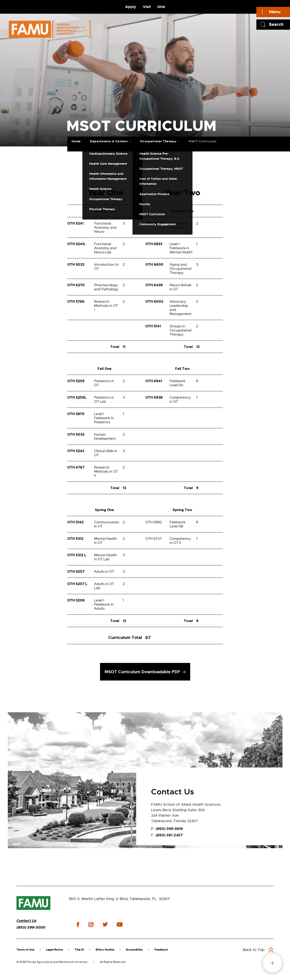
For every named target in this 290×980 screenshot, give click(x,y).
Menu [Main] (275, 12)
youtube (120, 924)
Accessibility (134, 950)
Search (276, 24)
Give (161, 7)
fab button (272, 963)
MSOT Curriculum (203, 141)
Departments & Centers (109, 141)
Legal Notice (54, 950)
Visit (147, 7)
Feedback (161, 950)
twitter (105, 924)
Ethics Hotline (105, 950)
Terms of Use (25, 950)
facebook (78, 925)
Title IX (79, 950)
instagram (91, 924)
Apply (131, 7)
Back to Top (253, 950)
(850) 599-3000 (31, 927)
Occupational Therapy (158, 141)
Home (76, 141)
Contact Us (26, 921)
